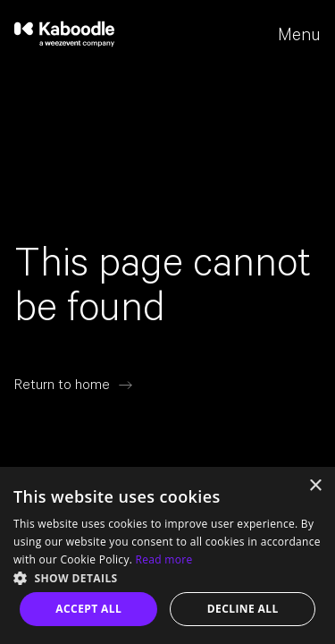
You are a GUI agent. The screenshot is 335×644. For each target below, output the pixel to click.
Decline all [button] (243, 609)
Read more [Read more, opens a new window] (164, 559)
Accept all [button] (88, 609)
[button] (167, 577)
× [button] (315, 486)
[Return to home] (73, 385)
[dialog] (167, 555)
